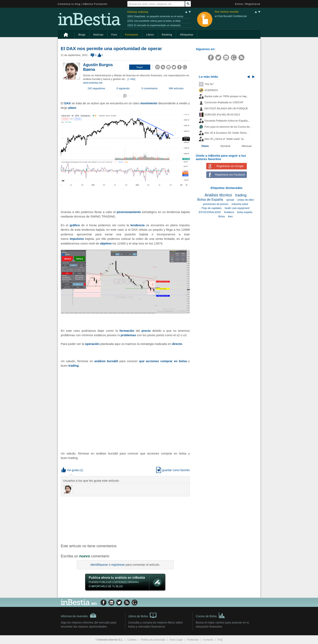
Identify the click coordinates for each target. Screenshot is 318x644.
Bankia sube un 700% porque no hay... (227, 96)
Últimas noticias (138, 12)
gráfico (75, 225)
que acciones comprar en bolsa (163, 361)
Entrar (239, 4)
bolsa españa (245, 212)
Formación (132, 35)
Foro (114, 35)
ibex (230, 216)
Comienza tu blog (69, 4)
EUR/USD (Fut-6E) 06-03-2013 (222, 115)
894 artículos (176, 88)
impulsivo (77, 239)
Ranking (167, 35)
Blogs (82, 35)
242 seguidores (96, 88)
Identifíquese (99, 565)
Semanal (225, 146)
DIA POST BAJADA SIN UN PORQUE (226, 109)
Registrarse (253, 4)
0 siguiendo (123, 88)
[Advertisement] (126, 520)
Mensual (247, 146)
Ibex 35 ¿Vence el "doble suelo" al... (225, 139)
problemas (128, 335)
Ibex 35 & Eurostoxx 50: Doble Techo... (227, 133)
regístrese (118, 565)
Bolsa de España (210, 200)
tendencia (138, 225)
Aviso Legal (176, 640)
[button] (140, 67)
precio (146, 331)
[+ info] (131, 79)
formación (127, 331)
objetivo (106, 243)
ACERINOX (211, 90)
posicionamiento (129, 212)
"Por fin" (209, 84)
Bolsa (222, 216)
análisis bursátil (106, 361)
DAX (68, 103)
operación (92, 344)
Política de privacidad (153, 640)
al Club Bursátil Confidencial (231, 16)
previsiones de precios (216, 204)
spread (230, 200)
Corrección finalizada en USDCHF (224, 102)
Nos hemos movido (227, 12)
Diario (205, 146)
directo (177, 344)
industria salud (240, 204)
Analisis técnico (218, 195)
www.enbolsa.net (93, 83)
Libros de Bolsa (142, 615)
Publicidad (193, 640)
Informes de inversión (79, 615)
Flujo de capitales (212, 208)
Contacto (208, 640)
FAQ (220, 640)
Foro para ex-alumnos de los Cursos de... (228, 127)
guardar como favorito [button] (173, 470)
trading (74, 366)
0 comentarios (150, 88)
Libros (150, 35)
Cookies (132, 640)
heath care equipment (237, 208)
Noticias (98, 35)
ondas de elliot (245, 200)
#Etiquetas (187, 35)
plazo (72, 108)
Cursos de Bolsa (211, 615)
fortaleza (229, 212)
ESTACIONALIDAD (210, 212)
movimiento (149, 103)
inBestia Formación (95, 4)
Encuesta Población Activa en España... (227, 121)
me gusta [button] (70, 470)
